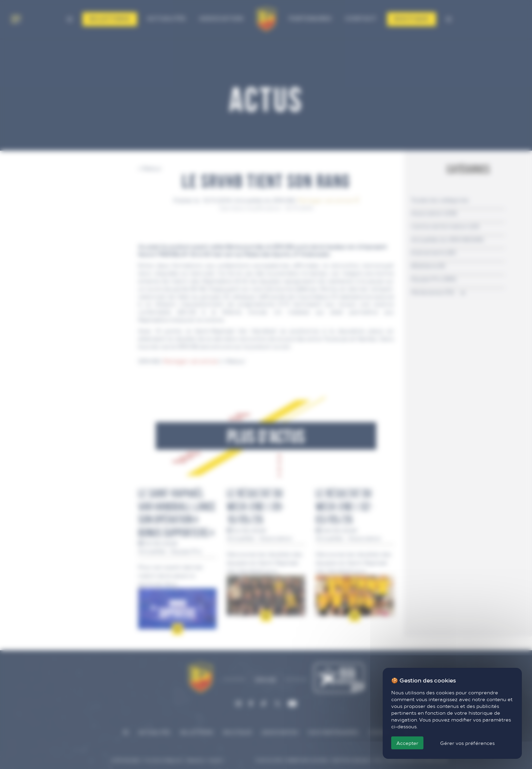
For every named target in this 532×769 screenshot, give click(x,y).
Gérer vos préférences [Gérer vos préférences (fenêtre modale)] (467, 743)
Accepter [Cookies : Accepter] (407, 743)
